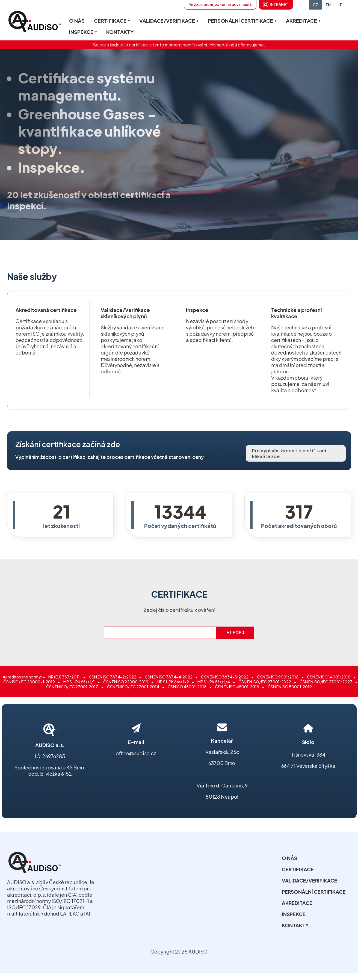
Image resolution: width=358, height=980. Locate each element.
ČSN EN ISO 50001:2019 (290, 687)
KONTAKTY (120, 32)
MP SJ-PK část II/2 (173, 682)
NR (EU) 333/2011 (64, 677)
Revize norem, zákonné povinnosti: (220, 5)
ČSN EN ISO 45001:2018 (237, 687)
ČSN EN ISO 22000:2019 (126, 682)
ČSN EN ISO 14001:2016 (329, 677)
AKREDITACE (301, 21)
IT (340, 5)
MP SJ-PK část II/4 (214, 682)
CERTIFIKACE (110, 21)
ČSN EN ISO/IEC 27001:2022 (265, 682)
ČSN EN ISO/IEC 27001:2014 (133, 687)
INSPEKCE (81, 32)
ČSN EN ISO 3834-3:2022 (225, 677)
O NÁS (77, 21)
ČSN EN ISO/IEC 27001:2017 (72, 687)
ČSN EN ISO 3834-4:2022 (169, 677)
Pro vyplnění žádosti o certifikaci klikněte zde (289, 452)
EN (328, 5)
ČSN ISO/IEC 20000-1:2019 (29, 682)
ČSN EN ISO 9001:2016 (278, 677)
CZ (315, 5)
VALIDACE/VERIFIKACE (167, 21)
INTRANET (279, 5)
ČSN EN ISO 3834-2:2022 (113, 677)
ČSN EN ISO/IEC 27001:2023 (326, 682)
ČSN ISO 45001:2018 (187, 687)
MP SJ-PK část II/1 (79, 682)
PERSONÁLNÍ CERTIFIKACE (240, 21)
